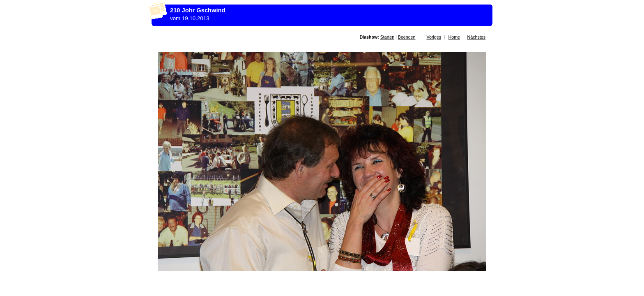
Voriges (434, 37)
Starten (387, 37)
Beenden (407, 37)
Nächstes (476, 37)
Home (454, 37)
